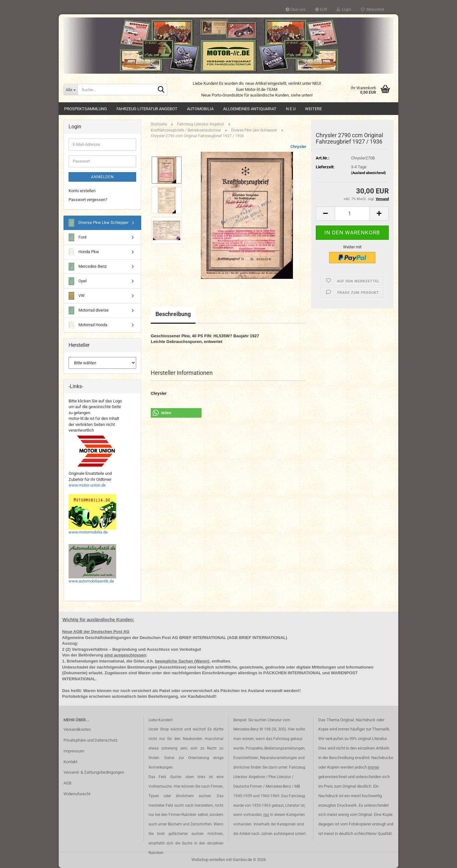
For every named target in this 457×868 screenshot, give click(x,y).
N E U (291, 109)
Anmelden (103, 177)
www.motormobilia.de (88, 532)
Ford (77, 237)
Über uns (296, 10)
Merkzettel (372, 10)
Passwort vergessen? (88, 200)
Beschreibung (173, 314)
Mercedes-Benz (88, 267)
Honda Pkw (84, 252)
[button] (321, 10)
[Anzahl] (352, 214)
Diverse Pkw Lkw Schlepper (99, 223)
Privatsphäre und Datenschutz (90, 740)
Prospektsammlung (86, 109)
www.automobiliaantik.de (91, 581)
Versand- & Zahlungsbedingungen (94, 772)
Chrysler (298, 147)
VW (77, 296)
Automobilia (200, 109)
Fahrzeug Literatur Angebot (147, 109)
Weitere (313, 109)
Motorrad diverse (89, 310)
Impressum (74, 751)
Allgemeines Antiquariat (250, 109)
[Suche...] (70, 90)
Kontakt (70, 762)
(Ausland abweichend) (368, 173)
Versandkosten (77, 729)
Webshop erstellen (208, 860)
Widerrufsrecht (77, 794)
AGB (67, 783)
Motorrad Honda (88, 325)
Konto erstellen (82, 191)
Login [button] (344, 10)
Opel (78, 281)
